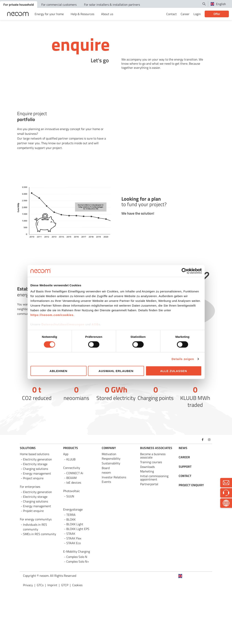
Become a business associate (153, 456)
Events (106, 482)
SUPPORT (185, 467)
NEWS (183, 448)
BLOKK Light (75, 524)
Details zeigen (183, 359)
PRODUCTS (71, 448)
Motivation (109, 454)
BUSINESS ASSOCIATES (156, 448)
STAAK (71, 534)
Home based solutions (35, 454)
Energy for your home (49, 14)
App (66, 454)
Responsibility (111, 458)
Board (106, 468)
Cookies (77, 585)
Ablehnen (59, 371)
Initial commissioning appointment (154, 478)
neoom (106, 472)
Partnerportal (149, 484)
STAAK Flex (74, 538)
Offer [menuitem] (217, 14)
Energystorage (73, 509)
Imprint (52, 585)
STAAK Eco (73, 543)
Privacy (28, 585)
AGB (95, 324)
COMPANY (109, 448)
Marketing (147, 471)
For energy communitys (36, 519)
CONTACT (185, 476)
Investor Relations (114, 477)
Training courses (151, 462)
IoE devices (74, 482)
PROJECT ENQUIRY (191, 485)
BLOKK (71, 519)
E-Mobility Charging (77, 551)
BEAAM (71, 478)
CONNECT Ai (75, 473)
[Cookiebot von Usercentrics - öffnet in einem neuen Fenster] (184, 271)
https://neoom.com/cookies (52, 315)
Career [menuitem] (185, 14)
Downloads (147, 467)
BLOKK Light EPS (78, 529)
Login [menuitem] (197, 14)
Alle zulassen (174, 371)
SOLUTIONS (28, 448)
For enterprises (30, 487)
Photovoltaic (72, 491)
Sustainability (111, 463)
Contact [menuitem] (171, 14)
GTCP (65, 585)
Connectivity (72, 468)
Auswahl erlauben (116, 371)
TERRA (71, 515)
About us (107, 14)
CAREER (184, 457)
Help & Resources (82, 14)
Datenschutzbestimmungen (63, 324)
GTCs (40, 585)
